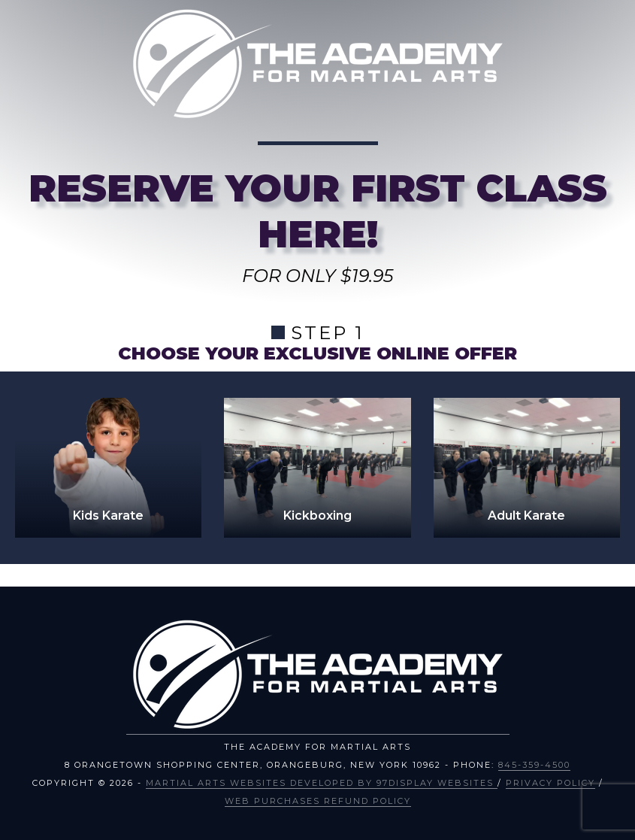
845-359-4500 (534, 765)
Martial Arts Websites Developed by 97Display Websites (322, 783)
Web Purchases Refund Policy (318, 801)
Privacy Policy (550, 783)
